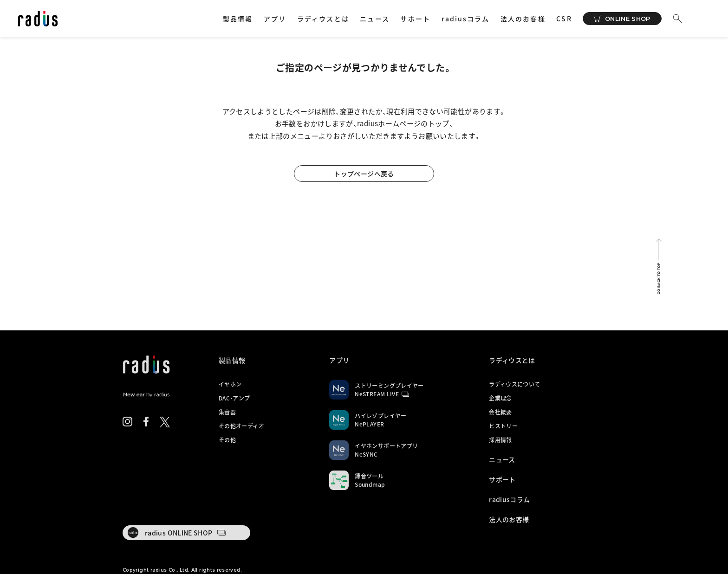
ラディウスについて (514, 384)
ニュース (374, 19)
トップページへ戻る (364, 174)
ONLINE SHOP (628, 19)
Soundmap (370, 484)
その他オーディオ (241, 426)
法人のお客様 (523, 19)
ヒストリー (503, 426)
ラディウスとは (323, 19)
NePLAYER (369, 424)
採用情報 (500, 440)
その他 (227, 440)
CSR (564, 19)
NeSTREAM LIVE (377, 394)
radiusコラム (466, 19)
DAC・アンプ (234, 398)
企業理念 (500, 398)
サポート (415, 19)
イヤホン (230, 384)
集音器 (227, 412)
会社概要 (500, 412)
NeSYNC (366, 454)
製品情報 (238, 19)
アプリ (275, 19)
